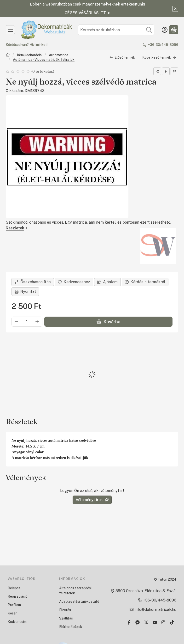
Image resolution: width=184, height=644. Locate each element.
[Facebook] (129, 622)
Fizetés (65, 610)
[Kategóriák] (10, 30)
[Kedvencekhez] (74, 282)
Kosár (12, 613)
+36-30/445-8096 (163, 45)
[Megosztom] (157, 71)
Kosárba (108, 322)
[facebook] (166, 71)
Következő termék (159, 57)
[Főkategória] (8, 55)
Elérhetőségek (71, 627)
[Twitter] (146, 622)
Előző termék (122, 57)
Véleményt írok (92, 500)
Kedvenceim (17, 622)
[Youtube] (155, 622)
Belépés (14, 588)
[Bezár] (175, 9)
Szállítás (66, 618)
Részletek (17, 228)
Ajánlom (107, 282)
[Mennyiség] (27, 322)
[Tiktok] (172, 622)
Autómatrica (59, 55)
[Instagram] (163, 622)
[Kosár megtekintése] (174, 30)
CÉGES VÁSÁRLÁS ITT (88, 13)
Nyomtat (25, 291)
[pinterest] (174, 71)
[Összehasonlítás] (33, 282)
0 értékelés (43, 71)
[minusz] (17, 322)
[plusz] (37, 322)
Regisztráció (18, 596)
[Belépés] (165, 30)
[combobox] (116, 30)
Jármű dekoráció (29, 55)
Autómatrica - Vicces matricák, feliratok (44, 60)
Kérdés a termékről (145, 282)
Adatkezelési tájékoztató (79, 601)
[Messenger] (138, 622)
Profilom (14, 605)
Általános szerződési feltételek (75, 591)
